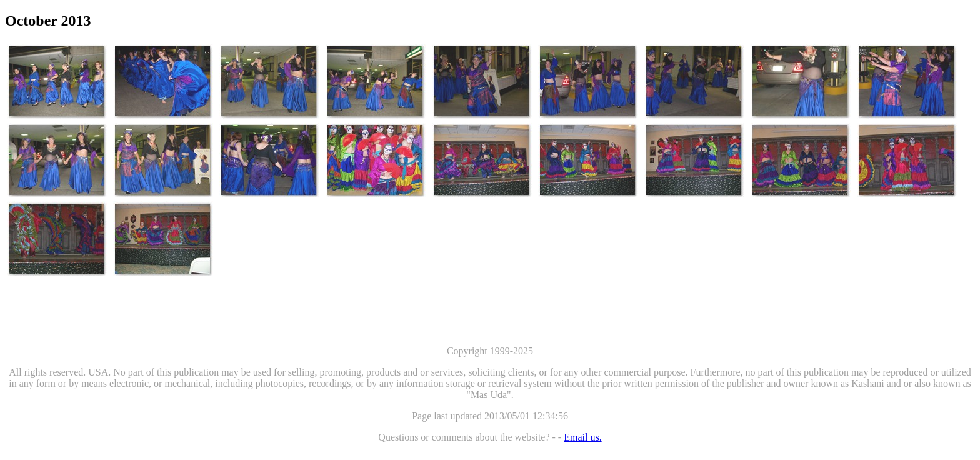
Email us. (582, 437)
